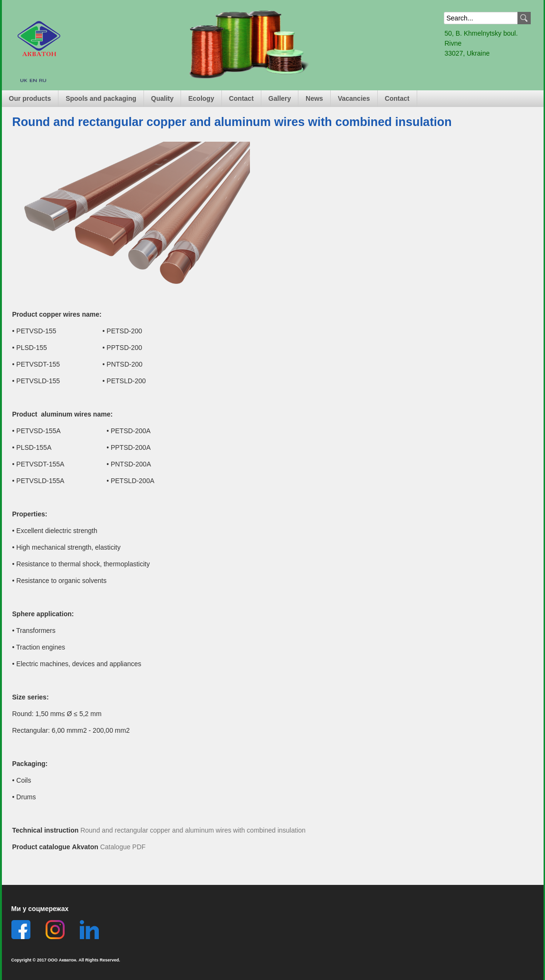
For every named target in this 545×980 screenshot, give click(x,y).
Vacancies (354, 98)
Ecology (201, 98)
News (314, 98)
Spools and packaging (101, 98)
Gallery (280, 98)
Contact (241, 98)
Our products (30, 98)
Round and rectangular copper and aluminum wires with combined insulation (193, 830)
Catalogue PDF (123, 847)
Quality (162, 98)
